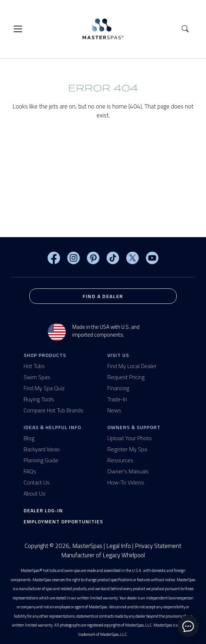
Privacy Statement (158, 546)
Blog (29, 438)
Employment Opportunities (63, 521)
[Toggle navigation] (18, 29)
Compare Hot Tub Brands (53, 410)
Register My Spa (127, 449)
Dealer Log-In (43, 510)
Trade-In (117, 399)
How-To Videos (126, 482)
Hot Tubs (34, 366)
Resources (120, 460)
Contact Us (37, 482)
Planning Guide (41, 460)
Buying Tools (39, 399)
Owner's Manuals (128, 471)
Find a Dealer (103, 296)
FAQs (30, 471)
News (114, 410)
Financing (118, 388)
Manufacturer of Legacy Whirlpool (103, 555)
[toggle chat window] (188, 626)
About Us (35, 493)
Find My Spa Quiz (44, 388)
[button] (185, 29)
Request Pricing (126, 377)
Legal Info (119, 546)
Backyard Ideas (42, 449)
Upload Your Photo (129, 438)
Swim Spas (37, 377)
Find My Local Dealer (132, 366)
